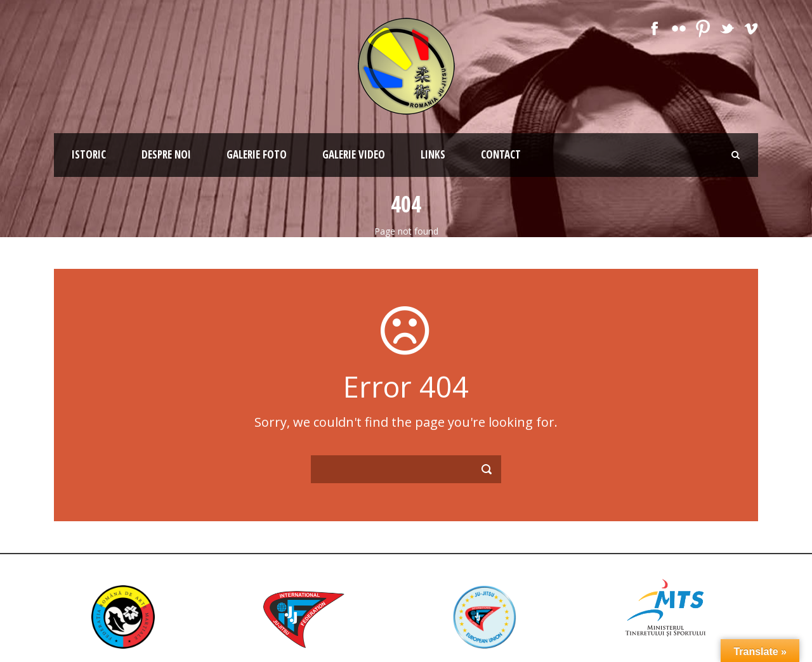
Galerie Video (354, 154)
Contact (501, 154)
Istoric (89, 154)
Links (433, 154)
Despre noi (166, 154)
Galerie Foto (257, 154)
